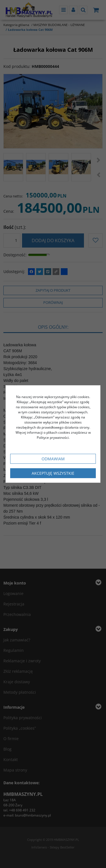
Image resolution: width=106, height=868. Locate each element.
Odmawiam (53, 459)
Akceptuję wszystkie (53, 473)
